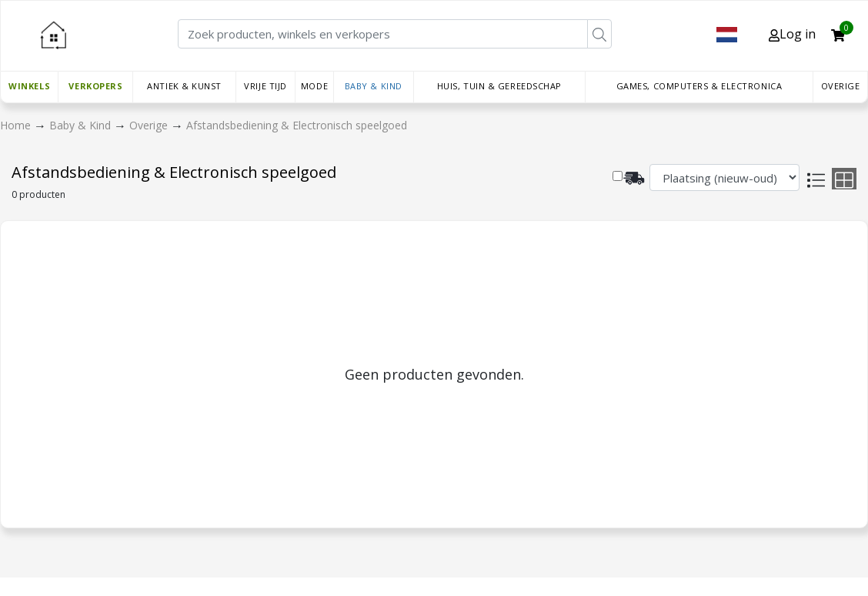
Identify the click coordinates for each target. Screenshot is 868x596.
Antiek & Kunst (184, 86)
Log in (792, 34)
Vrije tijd (265, 86)
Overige (841, 86)
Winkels (29, 86)
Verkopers (95, 86)
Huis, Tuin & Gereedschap (499, 86)
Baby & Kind (374, 86)
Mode (314, 86)
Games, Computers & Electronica (699, 86)
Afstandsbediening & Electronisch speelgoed (297, 125)
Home (17, 125)
